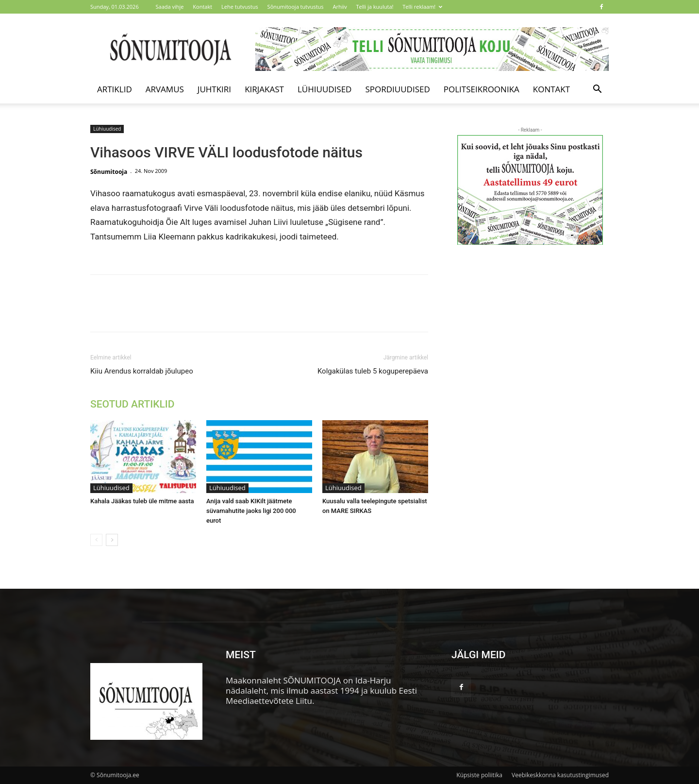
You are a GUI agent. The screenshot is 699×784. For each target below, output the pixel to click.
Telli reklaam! (422, 7)
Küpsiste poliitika (479, 775)
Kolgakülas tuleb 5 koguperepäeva (373, 371)
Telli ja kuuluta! (375, 7)
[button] (597, 90)
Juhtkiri (214, 89)
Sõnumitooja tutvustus (296, 7)
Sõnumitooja (109, 172)
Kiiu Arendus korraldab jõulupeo (142, 371)
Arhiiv (340, 7)
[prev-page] (96, 540)
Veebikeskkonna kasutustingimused (560, 775)
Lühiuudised (325, 89)
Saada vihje (170, 7)
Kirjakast (264, 89)
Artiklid (115, 89)
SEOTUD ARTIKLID (132, 404)
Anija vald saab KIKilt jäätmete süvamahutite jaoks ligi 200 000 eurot (251, 511)
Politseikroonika (482, 89)
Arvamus (165, 89)
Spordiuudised (397, 89)
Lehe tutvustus (240, 7)
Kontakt (202, 7)
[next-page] (112, 540)
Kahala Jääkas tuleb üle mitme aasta (142, 501)
